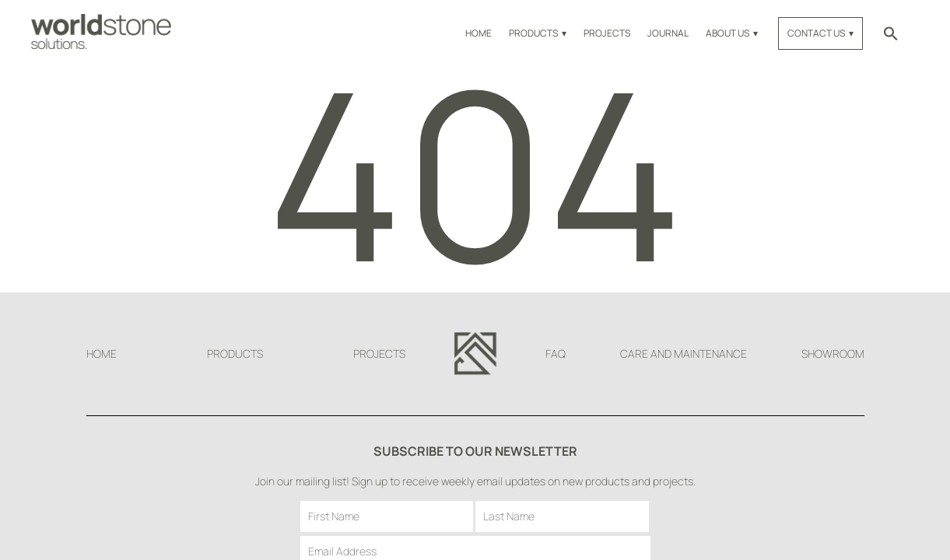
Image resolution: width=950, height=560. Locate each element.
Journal (668, 33)
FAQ (556, 353)
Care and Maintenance (684, 353)
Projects (607, 33)
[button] (891, 33)
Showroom (833, 353)
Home (479, 33)
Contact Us (816, 33)
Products (533, 33)
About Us (727, 33)
